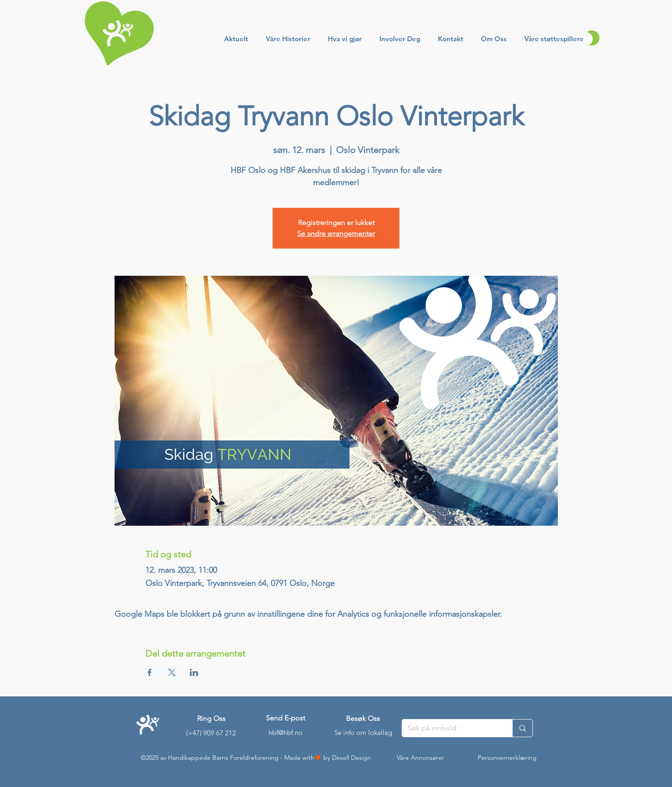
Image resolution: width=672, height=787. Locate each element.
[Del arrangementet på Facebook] (150, 672)
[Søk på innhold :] (450, 728)
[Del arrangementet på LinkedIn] (194, 672)
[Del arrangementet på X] (172, 672)
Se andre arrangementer (336, 233)
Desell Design (351, 758)
